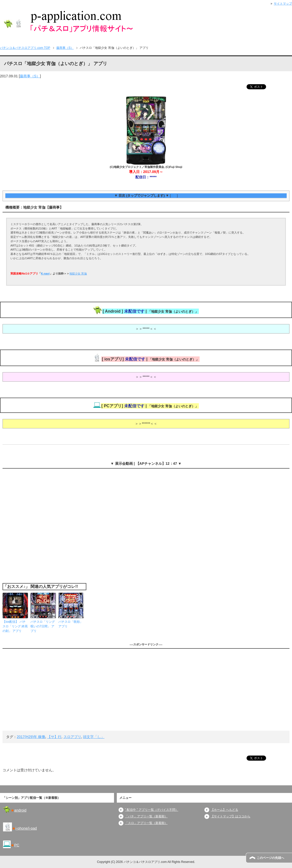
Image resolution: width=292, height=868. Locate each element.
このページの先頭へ (270, 858)
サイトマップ (283, 4)
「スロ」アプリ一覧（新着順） (146, 823)
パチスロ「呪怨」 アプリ (71, 624)
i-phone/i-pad (26, 828)
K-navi (45, 273)
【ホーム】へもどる (224, 810)
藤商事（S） (30, 76)
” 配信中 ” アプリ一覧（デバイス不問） (152, 810)
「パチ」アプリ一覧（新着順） (146, 816)
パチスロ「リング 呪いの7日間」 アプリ (43, 626)
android (20, 810)
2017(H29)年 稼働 (31, 737)
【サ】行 (54, 737)
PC (17, 845)
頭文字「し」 (94, 737)
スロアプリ (72, 737)
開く (174, 196)
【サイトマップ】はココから (231, 816)
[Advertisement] (146, 690)
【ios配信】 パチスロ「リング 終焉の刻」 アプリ (15, 626)
